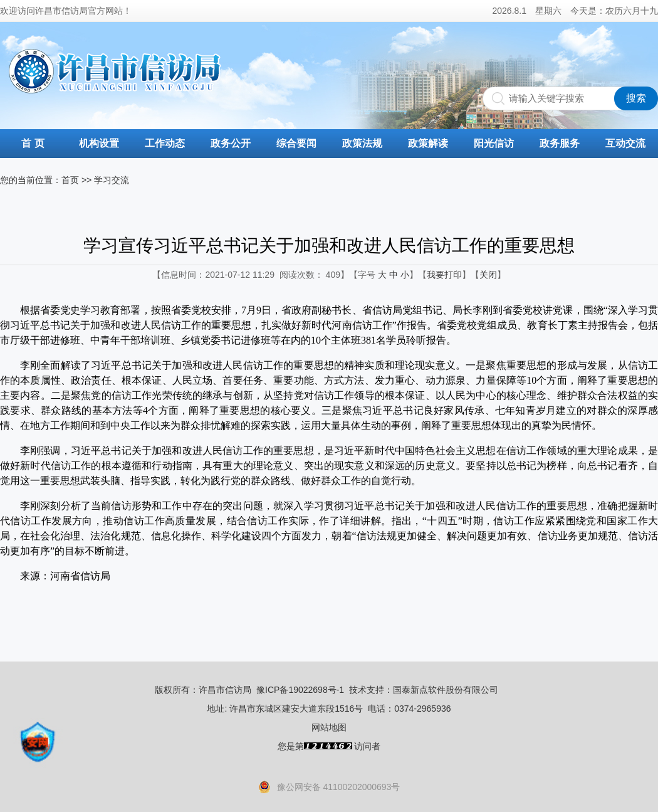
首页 (70, 180)
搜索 (636, 98)
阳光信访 (494, 143)
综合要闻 (296, 143)
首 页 (33, 143)
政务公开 (231, 143)
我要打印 (444, 275)
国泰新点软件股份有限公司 (446, 690)
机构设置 (99, 143)
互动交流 (625, 143)
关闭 (488, 275)
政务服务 (560, 143)
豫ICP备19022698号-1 (300, 690)
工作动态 (165, 143)
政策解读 (428, 143)
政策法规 (362, 143)
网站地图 (329, 727)
